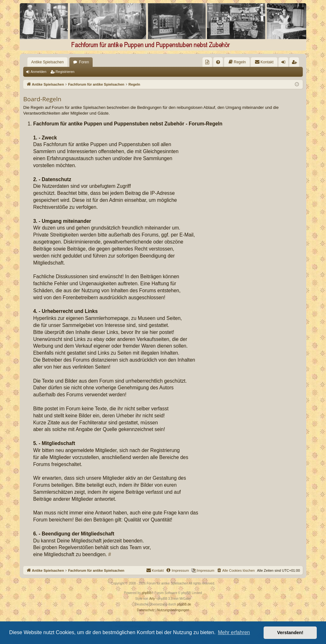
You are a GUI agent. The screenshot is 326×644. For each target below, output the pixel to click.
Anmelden (39, 72)
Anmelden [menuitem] (285, 63)
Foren (84, 62)
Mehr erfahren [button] (234, 632)
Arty (152, 599)
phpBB (146, 593)
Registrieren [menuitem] (296, 63)
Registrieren (65, 72)
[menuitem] (207, 62)
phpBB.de (184, 604)
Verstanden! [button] (290, 633)
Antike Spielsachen (47, 62)
